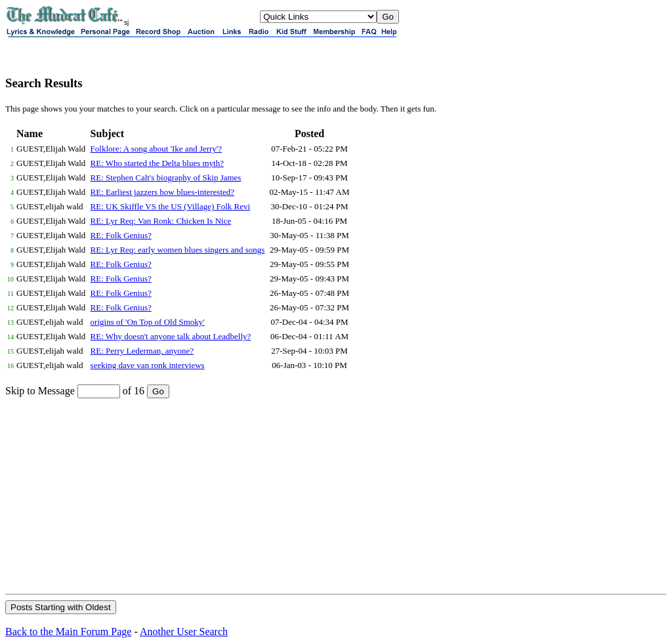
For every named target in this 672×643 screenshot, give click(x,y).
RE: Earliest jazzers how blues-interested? (162, 192)
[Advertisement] (336, 495)
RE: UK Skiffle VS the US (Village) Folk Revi (171, 206)
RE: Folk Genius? (121, 235)
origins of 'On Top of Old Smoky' (148, 322)
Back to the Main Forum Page (68, 632)
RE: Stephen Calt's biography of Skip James (166, 177)
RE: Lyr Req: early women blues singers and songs (178, 250)
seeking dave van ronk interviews (148, 365)
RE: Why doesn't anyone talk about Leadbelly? (171, 336)
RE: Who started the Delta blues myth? (157, 163)
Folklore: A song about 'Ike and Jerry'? (156, 149)
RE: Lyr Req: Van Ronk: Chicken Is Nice (161, 221)
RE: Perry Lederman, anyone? (142, 351)
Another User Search (184, 632)
